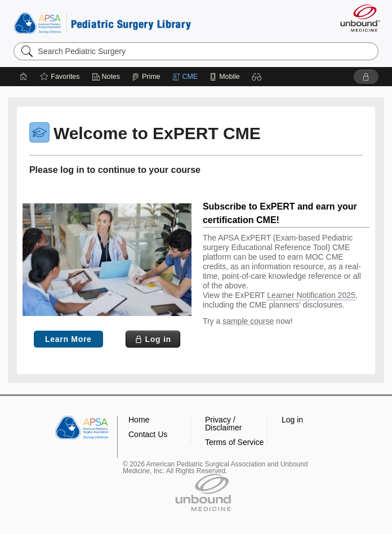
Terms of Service (234, 442)
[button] (257, 77)
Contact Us (148, 434)
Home (139, 420)
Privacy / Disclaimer (223, 424)
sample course (248, 321)
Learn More (68, 339)
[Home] (24, 77)
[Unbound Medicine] (357, 18)
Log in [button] (292, 420)
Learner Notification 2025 (311, 295)
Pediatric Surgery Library (102, 23)
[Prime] (146, 77)
